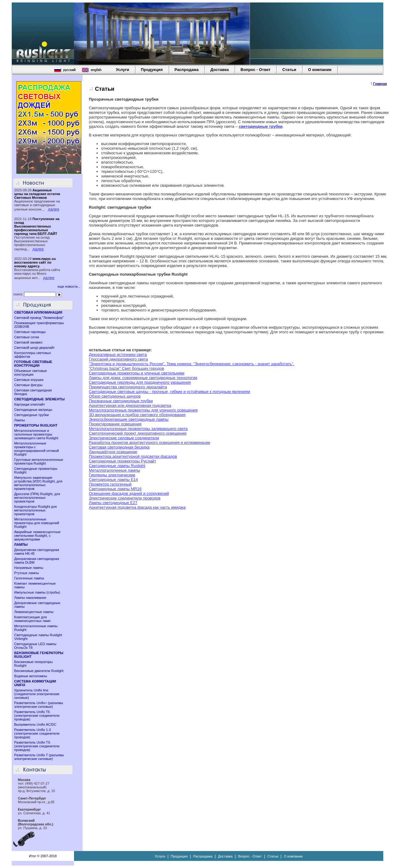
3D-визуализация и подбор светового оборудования (137, 415)
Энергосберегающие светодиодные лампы (129, 419)
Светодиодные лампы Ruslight (117, 466)
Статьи (289, 70)
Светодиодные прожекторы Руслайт (122, 461)
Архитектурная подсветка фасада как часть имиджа (137, 507)
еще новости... (69, 286)
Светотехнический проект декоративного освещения (138, 433)
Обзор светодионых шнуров (115, 396)
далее (53, 209)
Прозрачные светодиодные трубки (121, 401)
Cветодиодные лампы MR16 (115, 489)
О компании (320, 70)
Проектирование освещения (115, 424)
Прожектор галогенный (110, 484)
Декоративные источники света (118, 355)
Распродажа (187, 70)
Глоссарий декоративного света (118, 359)
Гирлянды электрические (112, 475)
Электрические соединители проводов (125, 498)
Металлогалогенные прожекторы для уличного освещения (143, 410)
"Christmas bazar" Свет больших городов (126, 368)
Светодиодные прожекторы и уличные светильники (137, 373)
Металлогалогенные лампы (114, 470)
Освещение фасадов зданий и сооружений (129, 493)
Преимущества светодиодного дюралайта (128, 387)
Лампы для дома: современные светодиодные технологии (143, 378)
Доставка (220, 70)
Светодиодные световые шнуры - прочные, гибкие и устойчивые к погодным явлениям (169, 392)
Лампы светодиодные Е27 (113, 503)
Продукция (152, 70)
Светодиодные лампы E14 (113, 480)
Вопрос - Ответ (255, 70)
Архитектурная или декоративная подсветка (130, 405)
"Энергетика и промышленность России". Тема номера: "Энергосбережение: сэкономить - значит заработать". (192, 364)
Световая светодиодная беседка (119, 447)
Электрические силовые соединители (124, 438)
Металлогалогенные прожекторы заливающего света (138, 429)
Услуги (123, 70)
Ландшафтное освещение (113, 452)
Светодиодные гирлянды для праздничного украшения (140, 382)
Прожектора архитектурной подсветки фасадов (133, 456)
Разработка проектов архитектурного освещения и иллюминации (149, 442)
